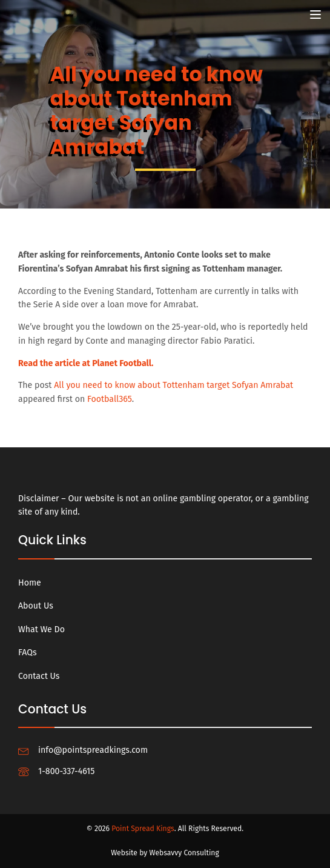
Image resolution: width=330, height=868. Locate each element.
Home (30, 583)
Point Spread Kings (143, 829)
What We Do (41, 629)
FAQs (28, 653)
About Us (36, 606)
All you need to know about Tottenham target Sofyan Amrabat (173, 385)
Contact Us (39, 676)
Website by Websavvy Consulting (165, 853)
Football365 (110, 399)
